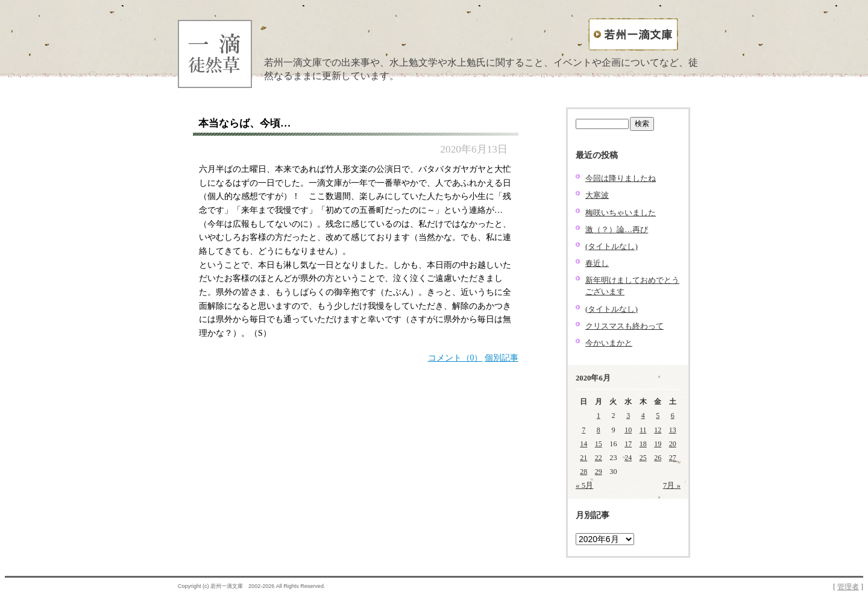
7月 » (672, 485)
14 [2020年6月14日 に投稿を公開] (583, 444)
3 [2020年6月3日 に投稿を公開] (628, 415)
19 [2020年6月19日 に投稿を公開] (658, 444)
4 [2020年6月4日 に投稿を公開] (643, 415)
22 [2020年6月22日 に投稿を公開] (599, 458)
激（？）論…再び (617, 229)
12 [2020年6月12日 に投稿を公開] (658, 430)
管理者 (848, 587)
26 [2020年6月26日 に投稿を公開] (658, 458)
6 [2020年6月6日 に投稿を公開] (673, 415)
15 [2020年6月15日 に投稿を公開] (599, 444)
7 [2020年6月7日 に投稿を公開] (583, 430)
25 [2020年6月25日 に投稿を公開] (643, 458)
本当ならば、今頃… (244, 123)
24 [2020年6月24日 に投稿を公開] (628, 458)
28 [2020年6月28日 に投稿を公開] (583, 472)
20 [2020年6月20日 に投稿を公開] (673, 444)
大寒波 (597, 195)
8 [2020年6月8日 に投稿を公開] (599, 430)
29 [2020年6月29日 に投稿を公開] (599, 472)
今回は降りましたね (621, 178)
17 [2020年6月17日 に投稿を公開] (628, 444)
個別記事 (502, 358)
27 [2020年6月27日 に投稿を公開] (673, 458)
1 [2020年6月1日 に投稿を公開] (599, 415)
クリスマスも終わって (624, 326)
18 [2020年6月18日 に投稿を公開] (643, 444)
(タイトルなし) (612, 246)
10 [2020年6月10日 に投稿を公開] (628, 430)
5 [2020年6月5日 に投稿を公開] (658, 415)
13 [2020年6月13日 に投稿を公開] (673, 430)
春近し (597, 263)
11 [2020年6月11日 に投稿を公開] (643, 430)
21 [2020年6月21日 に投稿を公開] (583, 458)
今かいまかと (609, 343)
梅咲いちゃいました (621, 213)
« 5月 (584, 485)
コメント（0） (455, 358)
